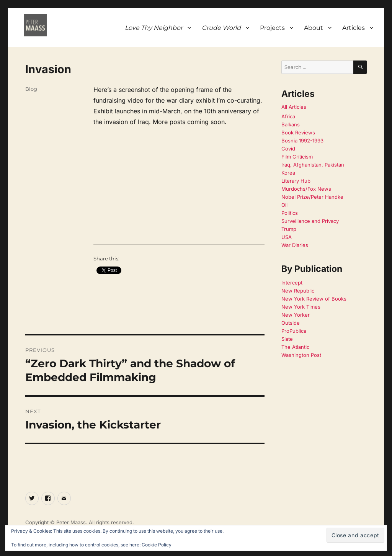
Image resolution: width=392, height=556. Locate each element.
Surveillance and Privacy (310, 221)
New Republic (298, 291)
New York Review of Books (314, 299)
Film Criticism (297, 157)
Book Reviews (298, 132)
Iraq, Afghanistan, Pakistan (313, 165)
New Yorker (296, 315)
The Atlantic (295, 347)
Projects (272, 28)
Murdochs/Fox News (306, 189)
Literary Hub (296, 181)
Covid (288, 149)
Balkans (291, 124)
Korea (288, 173)
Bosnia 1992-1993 (302, 141)
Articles (354, 28)
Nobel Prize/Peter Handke (312, 197)
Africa (288, 116)
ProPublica (294, 331)
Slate (287, 339)
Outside (291, 323)
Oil (284, 205)
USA (287, 237)
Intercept (292, 283)
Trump (289, 229)
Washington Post (301, 355)
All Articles (294, 107)
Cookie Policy (157, 545)
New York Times (301, 307)
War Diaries (295, 245)
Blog (31, 89)
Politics (290, 213)
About (314, 28)
